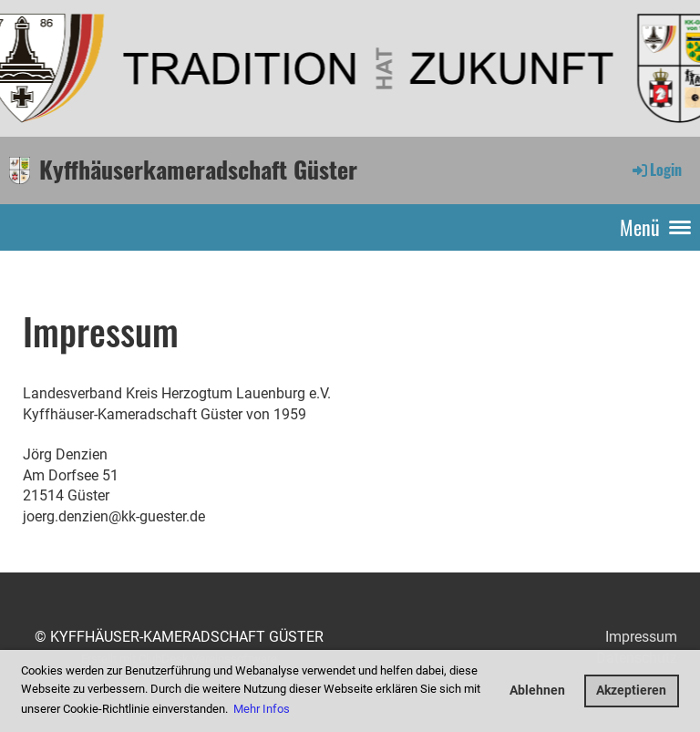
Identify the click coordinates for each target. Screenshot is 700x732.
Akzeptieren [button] (631, 691)
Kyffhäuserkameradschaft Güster (198, 170)
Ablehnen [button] (537, 691)
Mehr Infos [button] (262, 709)
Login (656, 170)
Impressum (641, 637)
